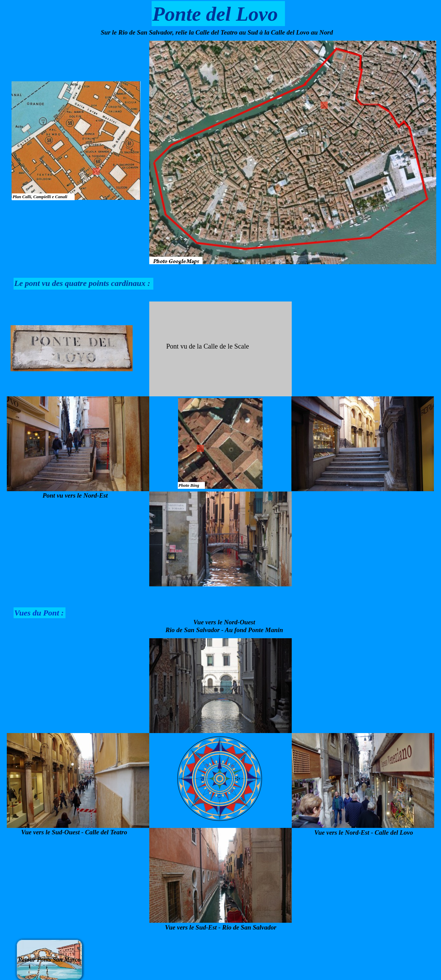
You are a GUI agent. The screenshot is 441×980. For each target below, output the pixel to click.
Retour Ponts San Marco (49, 960)
